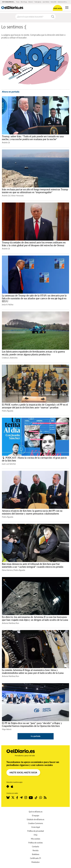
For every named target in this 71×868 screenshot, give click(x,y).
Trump (18, 2)
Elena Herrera (7, 570)
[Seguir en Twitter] (13, 798)
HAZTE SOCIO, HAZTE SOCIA (23, 773)
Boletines (36, 854)
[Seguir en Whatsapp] (41, 798)
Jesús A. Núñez (8, 305)
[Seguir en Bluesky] (8, 798)
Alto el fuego (24, 2)
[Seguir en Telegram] (21, 798)
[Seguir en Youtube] (31, 798)
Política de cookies (35, 843)
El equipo (36, 816)
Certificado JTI (35, 858)
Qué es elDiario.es (36, 812)
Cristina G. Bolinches (10, 358)
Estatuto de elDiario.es (35, 819)
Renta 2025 (54, 2)
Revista (35, 850)
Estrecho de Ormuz (62, 2)
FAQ (35, 835)
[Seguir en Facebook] (17, 798)
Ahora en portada (11, 92)
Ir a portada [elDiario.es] (36, 736)
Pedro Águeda (8, 411)
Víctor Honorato (17, 196)
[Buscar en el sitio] (33, 17)
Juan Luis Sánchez (9, 464)
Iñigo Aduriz (7, 729)
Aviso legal (36, 827)
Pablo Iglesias (38, 2)
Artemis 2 (31, 2)
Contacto (35, 847)
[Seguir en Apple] (12, 787)
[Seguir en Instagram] (26, 798)
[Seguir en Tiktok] (36, 798)
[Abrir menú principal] (67, 8)
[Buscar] (53, 17)
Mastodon (35, 862)
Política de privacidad (36, 831)
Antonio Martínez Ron (11, 623)
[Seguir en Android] (8, 787)
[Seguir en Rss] (45, 798)
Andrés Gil (6, 143)
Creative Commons (35, 823)
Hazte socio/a (58, 8)
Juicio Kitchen (46, 2)
